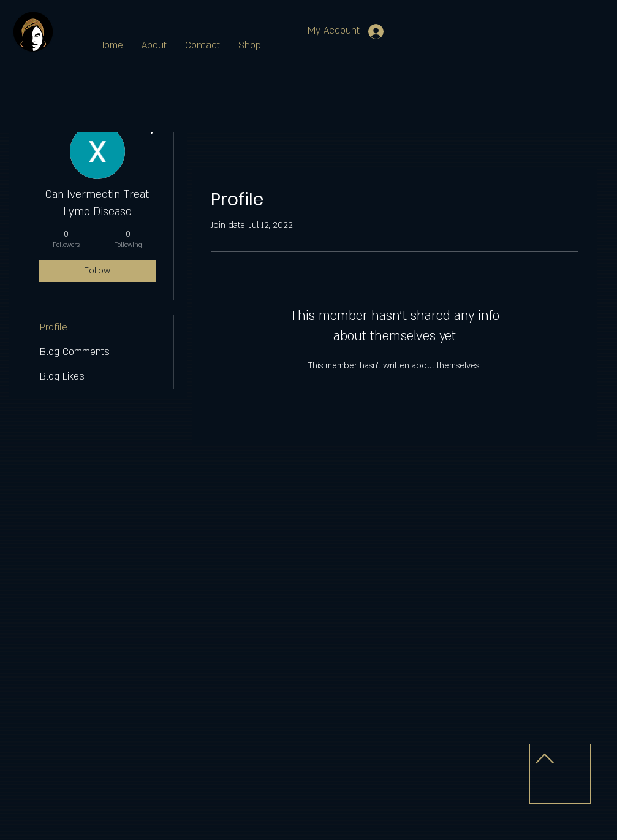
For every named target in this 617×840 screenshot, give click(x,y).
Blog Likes (62, 376)
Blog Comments (75, 352)
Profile (54, 327)
